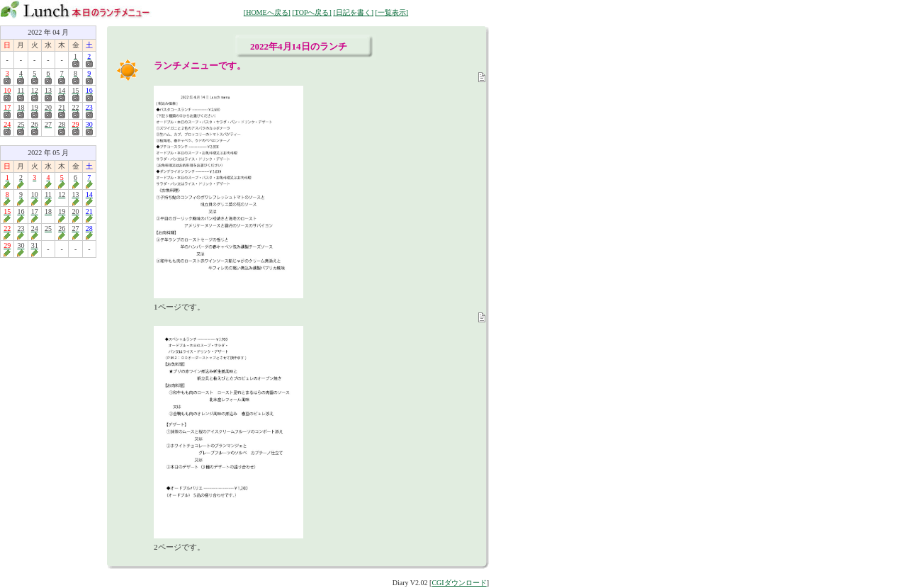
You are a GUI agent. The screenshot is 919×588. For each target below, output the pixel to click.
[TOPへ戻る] (311, 12)
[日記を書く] (353, 12)
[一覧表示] (391, 12)
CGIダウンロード (459, 583)
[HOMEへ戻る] (267, 12)
